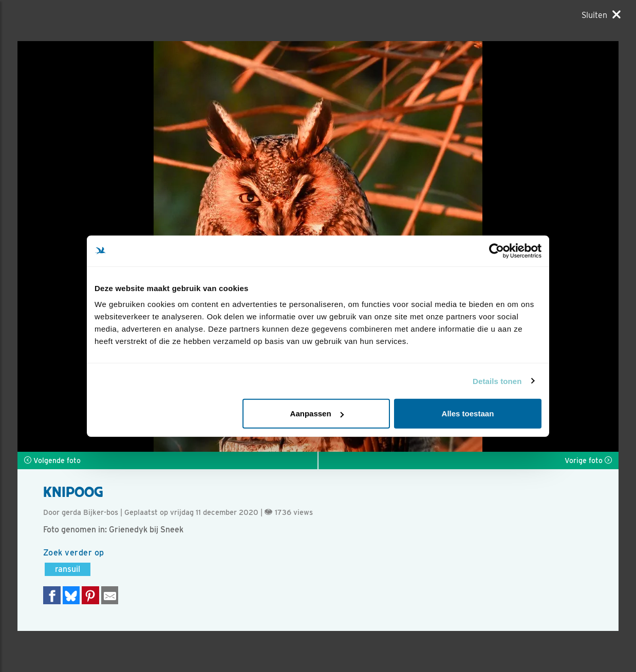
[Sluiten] (601, 15)
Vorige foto (588, 460)
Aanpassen (317, 414)
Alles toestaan (468, 414)
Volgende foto (52, 460)
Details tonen (497, 381)
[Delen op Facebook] (52, 595)
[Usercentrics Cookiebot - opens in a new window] (497, 251)
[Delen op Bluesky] (71, 595)
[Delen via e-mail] (110, 595)
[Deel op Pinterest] (90, 595)
